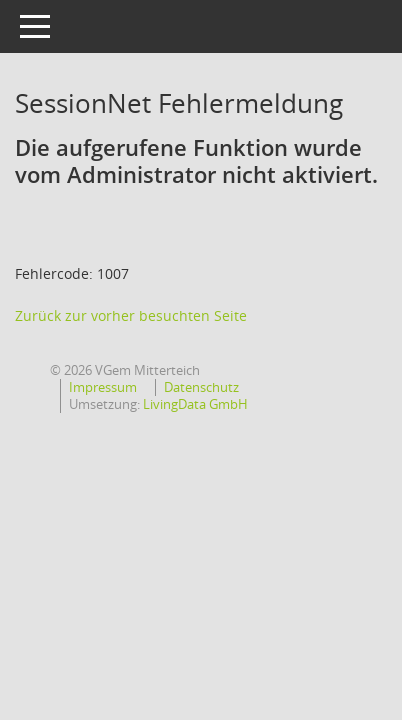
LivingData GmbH (195, 404)
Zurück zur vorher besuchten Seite (131, 315)
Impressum (103, 387)
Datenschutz (201, 387)
